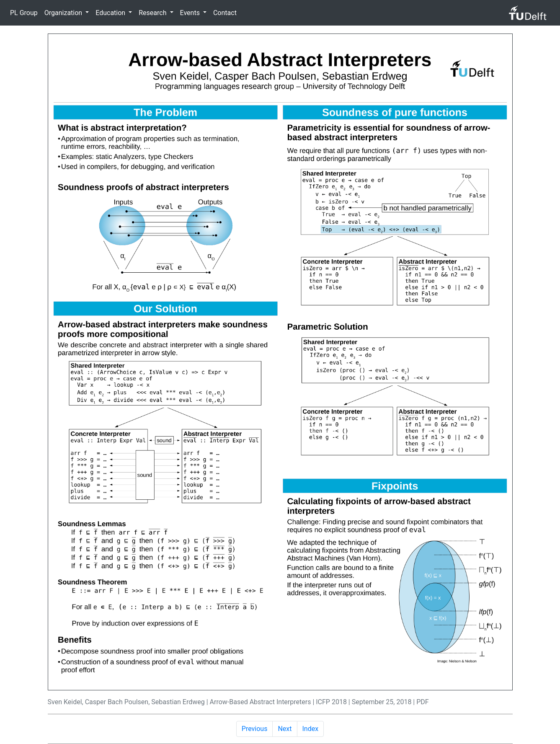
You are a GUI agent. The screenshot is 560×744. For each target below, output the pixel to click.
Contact (225, 13)
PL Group (24, 13)
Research (153, 13)
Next (285, 729)
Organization (64, 13)
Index (311, 729)
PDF (422, 702)
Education (111, 13)
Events (191, 13)
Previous (255, 729)
